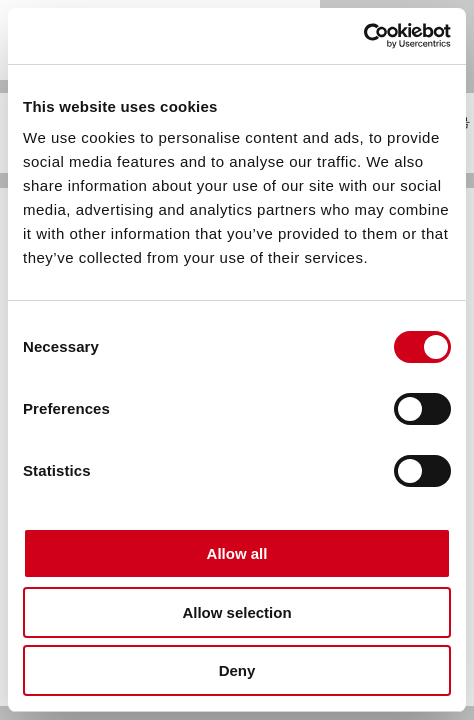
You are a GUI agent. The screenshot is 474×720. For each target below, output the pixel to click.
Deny (237, 670)
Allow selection (236, 612)
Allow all (237, 553)
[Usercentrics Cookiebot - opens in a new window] (363, 36)
